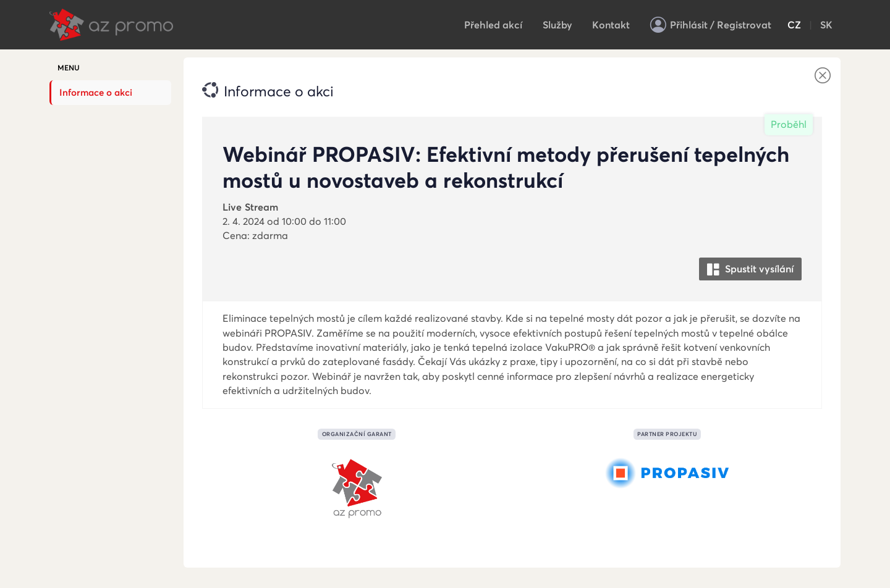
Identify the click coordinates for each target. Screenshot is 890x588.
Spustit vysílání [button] (750, 270)
